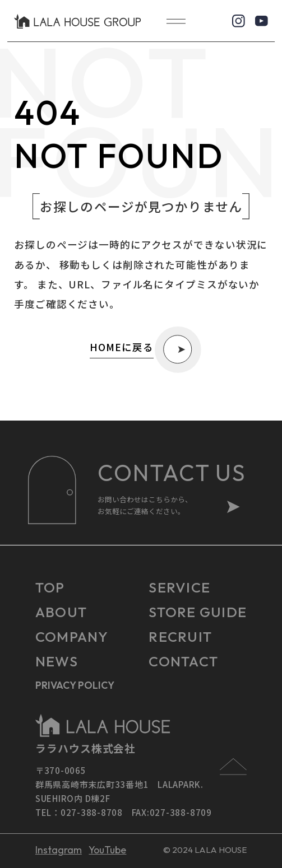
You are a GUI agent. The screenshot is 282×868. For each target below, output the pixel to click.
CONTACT (183, 661)
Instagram (59, 850)
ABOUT (61, 612)
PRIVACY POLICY (75, 685)
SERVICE (179, 587)
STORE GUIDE (198, 612)
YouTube (107, 850)
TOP (50, 587)
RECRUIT (180, 637)
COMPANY (72, 637)
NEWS (57, 661)
